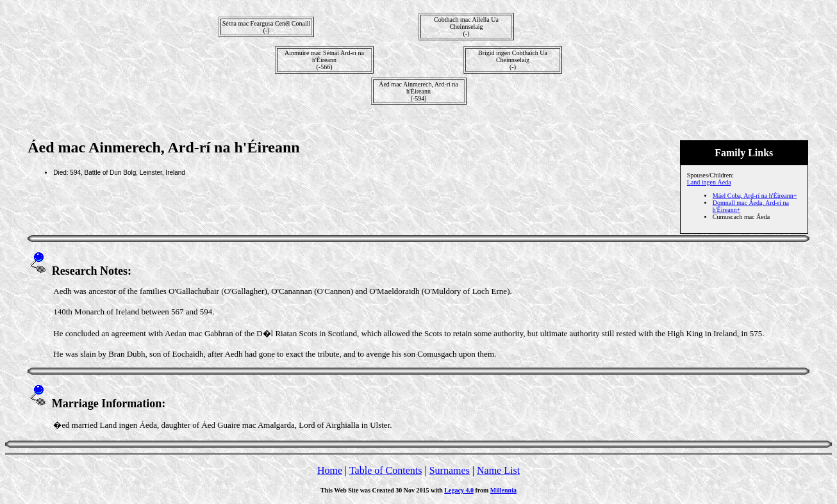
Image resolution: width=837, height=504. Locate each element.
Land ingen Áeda (709, 182)
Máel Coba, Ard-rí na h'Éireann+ (755, 196)
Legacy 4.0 (459, 490)
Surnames (450, 470)
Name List (498, 470)
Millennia (503, 490)
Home (330, 470)
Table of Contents (386, 470)
